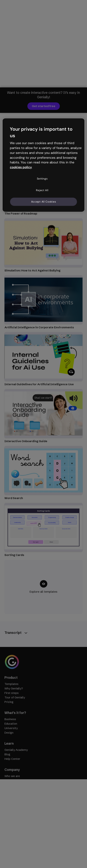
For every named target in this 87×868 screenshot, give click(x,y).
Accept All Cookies (44, 202)
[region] (44, 165)
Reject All (42, 190)
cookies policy (21, 167)
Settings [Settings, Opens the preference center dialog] (42, 179)
